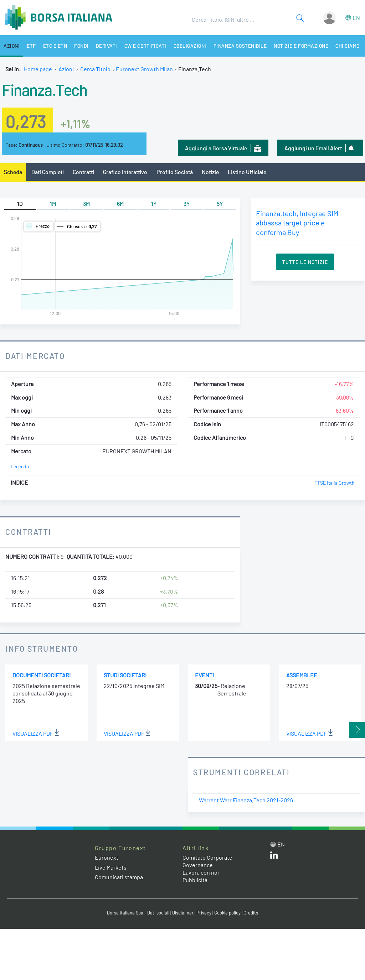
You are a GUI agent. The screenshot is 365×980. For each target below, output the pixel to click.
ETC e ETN (55, 46)
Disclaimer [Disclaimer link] (183, 913)
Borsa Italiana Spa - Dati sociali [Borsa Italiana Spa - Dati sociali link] (138, 913)
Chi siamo (348, 46)
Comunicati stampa (119, 877)
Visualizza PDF (36, 733)
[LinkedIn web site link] (274, 857)
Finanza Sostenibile (240, 46)
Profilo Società (175, 172)
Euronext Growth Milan (144, 69)
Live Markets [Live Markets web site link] (111, 867)
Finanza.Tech (44, 89)
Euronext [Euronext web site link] (107, 857)
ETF (31, 46)
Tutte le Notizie (305, 262)
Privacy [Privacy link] (204, 913)
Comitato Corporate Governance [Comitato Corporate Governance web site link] (207, 861)
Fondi (81, 46)
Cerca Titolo (95, 69)
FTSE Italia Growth (334, 483)
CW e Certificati (145, 46)
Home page (38, 69)
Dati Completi (48, 172)
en (356, 18)
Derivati (107, 46)
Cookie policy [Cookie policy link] (227, 913)
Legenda (20, 466)
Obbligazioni (190, 46)
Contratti (83, 172)
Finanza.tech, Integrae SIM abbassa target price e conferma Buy (297, 223)
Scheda (13, 172)
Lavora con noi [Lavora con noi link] (201, 872)
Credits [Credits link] (251, 913)
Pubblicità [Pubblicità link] (195, 880)
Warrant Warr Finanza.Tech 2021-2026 (246, 800)
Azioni (12, 46)
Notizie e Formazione (301, 46)
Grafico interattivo (125, 172)
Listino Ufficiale (247, 172)
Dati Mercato (35, 356)
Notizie (210, 172)
